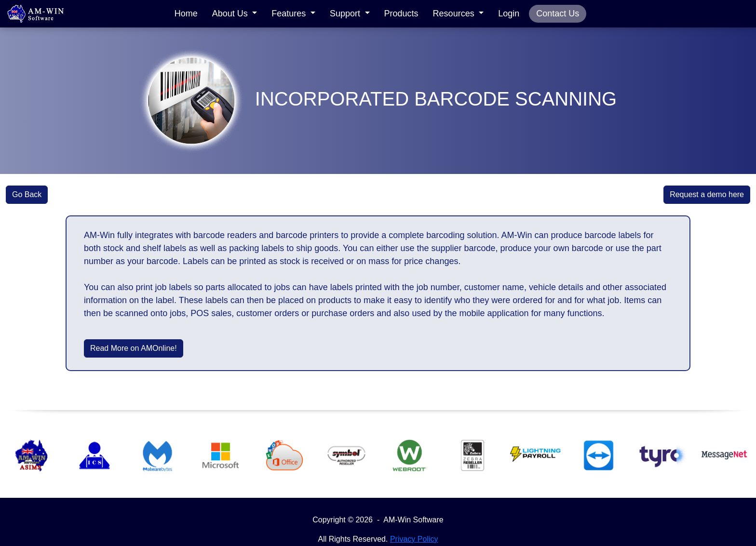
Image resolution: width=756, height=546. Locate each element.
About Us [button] (231, 13)
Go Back (27, 194)
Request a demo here (707, 194)
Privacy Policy (414, 539)
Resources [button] (455, 13)
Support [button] (346, 13)
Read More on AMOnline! (134, 348)
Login (509, 13)
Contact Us (558, 13)
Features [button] (290, 13)
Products (401, 13)
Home (186, 13)
